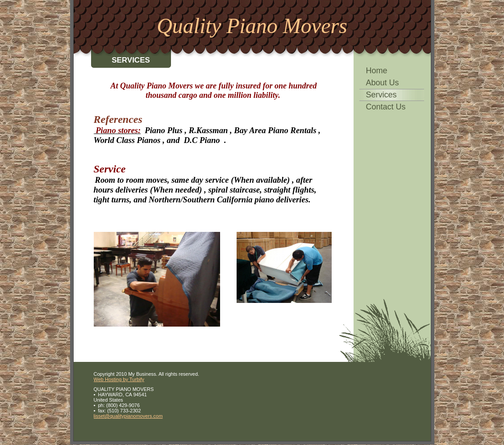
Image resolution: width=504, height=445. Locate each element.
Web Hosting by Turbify (119, 379)
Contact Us (386, 107)
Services (381, 95)
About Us (383, 83)
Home (377, 71)
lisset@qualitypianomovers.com (128, 416)
